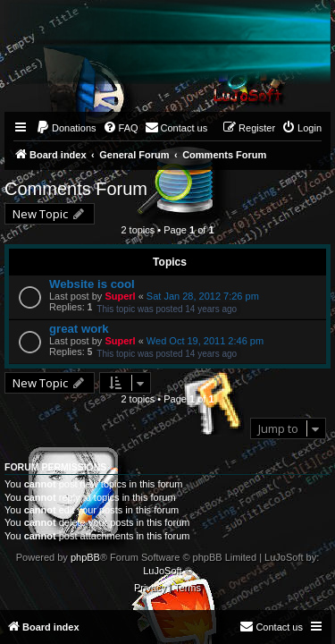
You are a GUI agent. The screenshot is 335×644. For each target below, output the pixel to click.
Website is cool (92, 284)
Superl (120, 296)
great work (79, 329)
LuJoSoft (162, 571)
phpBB (85, 557)
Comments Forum (76, 189)
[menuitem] (66, 128)
